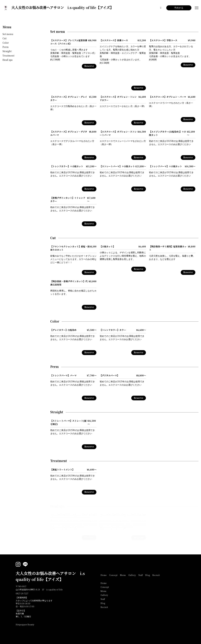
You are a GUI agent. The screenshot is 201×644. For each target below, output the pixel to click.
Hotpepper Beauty (25, 625)
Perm (6, 47)
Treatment (8, 56)
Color (6, 43)
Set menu (8, 34)
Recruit (156, 575)
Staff (141, 575)
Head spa (8, 60)
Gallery (132, 575)
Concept (113, 575)
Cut (4, 39)
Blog (148, 575)
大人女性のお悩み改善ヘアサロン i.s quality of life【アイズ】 (50, 577)
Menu (7, 27)
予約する (179, 8)
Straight (7, 51)
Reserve (89, 66)
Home (104, 575)
